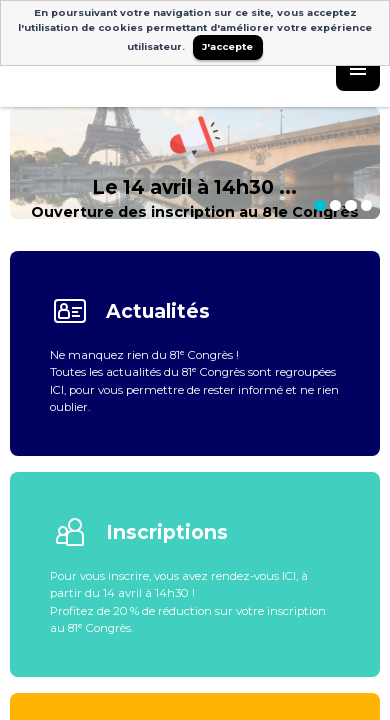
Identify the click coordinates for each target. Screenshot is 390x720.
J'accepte (227, 46)
